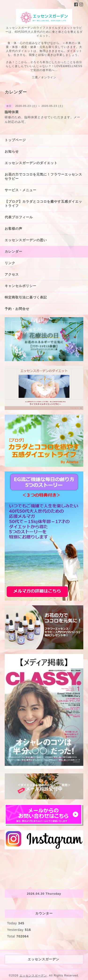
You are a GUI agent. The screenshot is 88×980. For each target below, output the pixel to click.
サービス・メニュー (21, 190)
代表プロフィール (19, 217)
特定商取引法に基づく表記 (26, 297)
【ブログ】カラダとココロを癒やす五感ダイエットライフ (43, 204)
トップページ (15, 140)
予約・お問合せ (17, 309)
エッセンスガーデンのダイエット (31, 163)
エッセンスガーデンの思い (26, 240)
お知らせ (12, 151)
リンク (10, 263)
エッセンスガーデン (33, 976)
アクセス (12, 274)
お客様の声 (13, 229)
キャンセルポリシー (21, 286)
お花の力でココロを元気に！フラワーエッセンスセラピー (43, 176)
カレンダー (13, 251)
